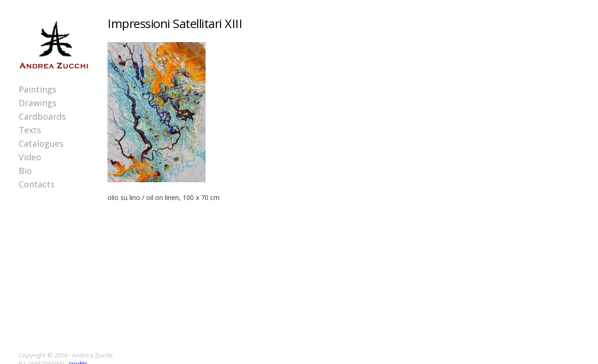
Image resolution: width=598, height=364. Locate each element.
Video (30, 157)
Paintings (38, 89)
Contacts (37, 184)
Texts (30, 130)
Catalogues (41, 143)
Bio (25, 171)
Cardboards (42, 116)
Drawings (38, 103)
